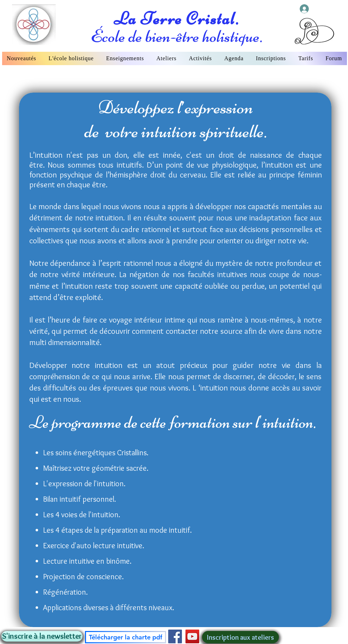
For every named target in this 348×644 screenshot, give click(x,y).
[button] (42, 636)
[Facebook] (175, 636)
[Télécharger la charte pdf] (126, 637)
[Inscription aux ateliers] (240, 637)
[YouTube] (192, 636)
